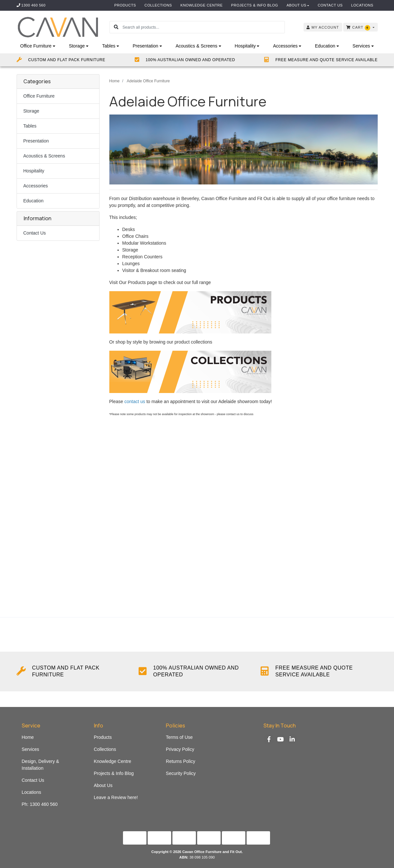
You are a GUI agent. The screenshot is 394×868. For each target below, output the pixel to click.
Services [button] (361, 46)
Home (28, 737)
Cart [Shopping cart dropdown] (359, 28)
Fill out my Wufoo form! (244, 516)
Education (34, 201)
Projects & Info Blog (254, 5)
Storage (31, 111)
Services (31, 749)
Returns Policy (181, 761)
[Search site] (116, 27)
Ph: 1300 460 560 (40, 804)
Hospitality (34, 171)
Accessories (36, 186)
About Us (297, 5)
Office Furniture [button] (36, 46)
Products (125, 5)
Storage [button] (77, 46)
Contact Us (330, 5)
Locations (362, 5)
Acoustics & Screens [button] (197, 46)
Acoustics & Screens (44, 156)
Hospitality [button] (245, 46)
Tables (30, 126)
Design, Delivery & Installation (41, 765)
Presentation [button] (146, 46)
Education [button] (325, 46)
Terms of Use (179, 737)
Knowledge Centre (202, 5)
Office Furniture (39, 96)
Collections (158, 5)
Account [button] (323, 27)
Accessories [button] (285, 46)
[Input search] (204, 27)
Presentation (36, 141)
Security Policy (181, 773)
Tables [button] (109, 46)
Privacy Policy (180, 749)
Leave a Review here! (116, 797)
